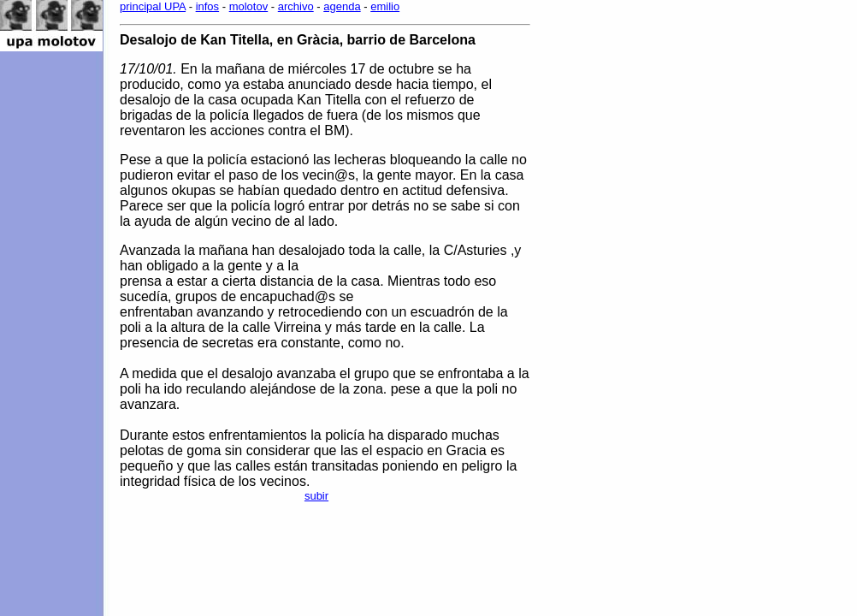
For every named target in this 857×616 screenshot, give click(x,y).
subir (316, 496)
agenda (342, 6)
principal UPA (153, 6)
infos (207, 6)
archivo (296, 6)
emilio (385, 6)
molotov (249, 6)
